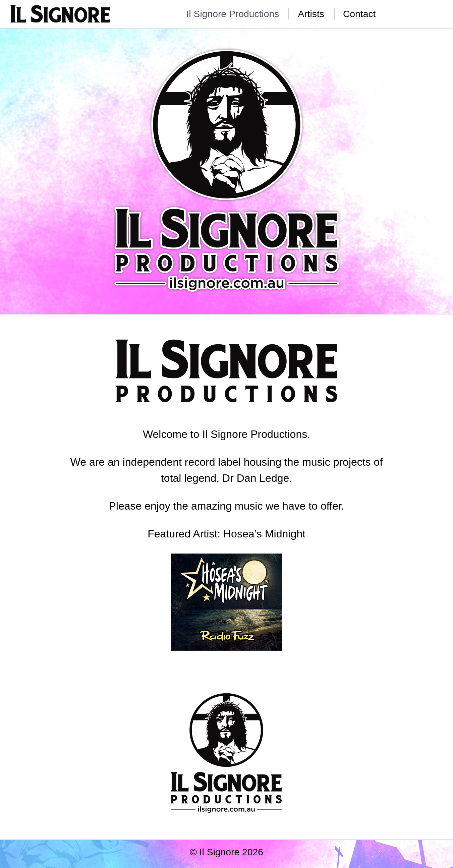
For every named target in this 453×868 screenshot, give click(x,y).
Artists (311, 14)
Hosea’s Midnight (264, 534)
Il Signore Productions (233, 14)
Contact (359, 14)
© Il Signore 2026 (226, 852)
